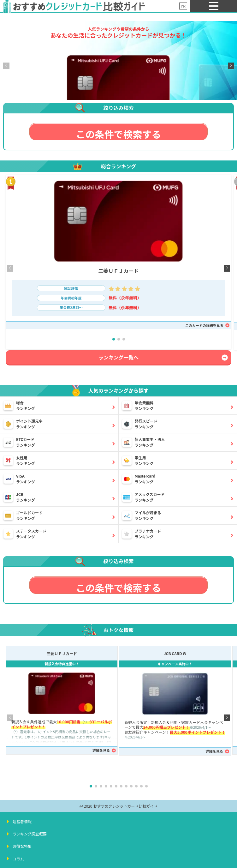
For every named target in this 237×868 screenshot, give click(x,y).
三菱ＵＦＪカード (118, 271)
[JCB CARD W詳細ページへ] (175, 694)
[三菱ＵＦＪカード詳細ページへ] (119, 87)
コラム (18, 859)
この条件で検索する (118, 134)
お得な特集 (22, 846)
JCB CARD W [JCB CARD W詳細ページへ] (175, 653)
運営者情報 (22, 821)
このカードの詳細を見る (204, 325)
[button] (231, 66)
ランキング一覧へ (119, 357)
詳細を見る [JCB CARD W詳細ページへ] (214, 751)
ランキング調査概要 (30, 834)
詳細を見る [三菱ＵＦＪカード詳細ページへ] (101, 750)
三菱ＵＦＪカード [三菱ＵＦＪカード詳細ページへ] (62, 653)
